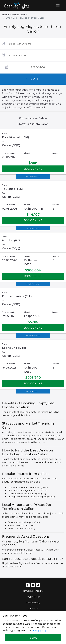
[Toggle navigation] (58, 6)
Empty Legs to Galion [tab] (33, 118)
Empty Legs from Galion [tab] (33, 124)
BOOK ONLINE (33, 169)
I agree (33, 638)
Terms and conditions (33, 591)
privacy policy (39, 630)
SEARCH (33, 79)
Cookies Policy (33, 603)
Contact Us (33, 609)
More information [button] (33, 177)
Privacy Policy (33, 597)
